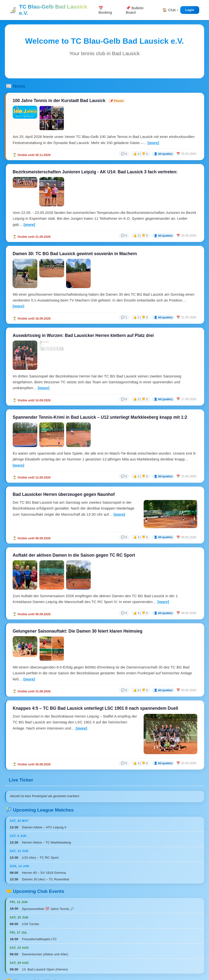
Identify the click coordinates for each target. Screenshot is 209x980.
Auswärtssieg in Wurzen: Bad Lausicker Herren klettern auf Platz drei (83, 335)
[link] (158, 154)
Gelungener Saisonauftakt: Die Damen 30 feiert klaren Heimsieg (78, 631)
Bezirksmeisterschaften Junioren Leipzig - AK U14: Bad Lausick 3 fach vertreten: (95, 172)
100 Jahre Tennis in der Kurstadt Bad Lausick (59, 101)
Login (190, 10)
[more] (153, 143)
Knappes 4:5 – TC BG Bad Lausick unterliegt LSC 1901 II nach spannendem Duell (95, 708)
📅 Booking (105, 10)
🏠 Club (169, 10)
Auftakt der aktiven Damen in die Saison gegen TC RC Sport (74, 555)
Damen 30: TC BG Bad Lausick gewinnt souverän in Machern (75, 254)
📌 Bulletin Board (135, 10)
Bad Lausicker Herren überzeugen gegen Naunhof (64, 494)
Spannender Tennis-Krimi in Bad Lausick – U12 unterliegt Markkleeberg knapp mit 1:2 (100, 417)
